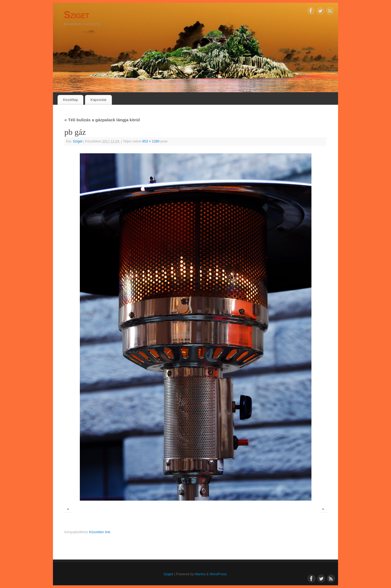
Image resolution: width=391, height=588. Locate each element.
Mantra (200, 574)
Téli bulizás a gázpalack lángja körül (102, 120)
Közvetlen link (100, 532)
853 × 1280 (151, 141)
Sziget (76, 15)
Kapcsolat (98, 100)
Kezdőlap (70, 100)
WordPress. (219, 574)
